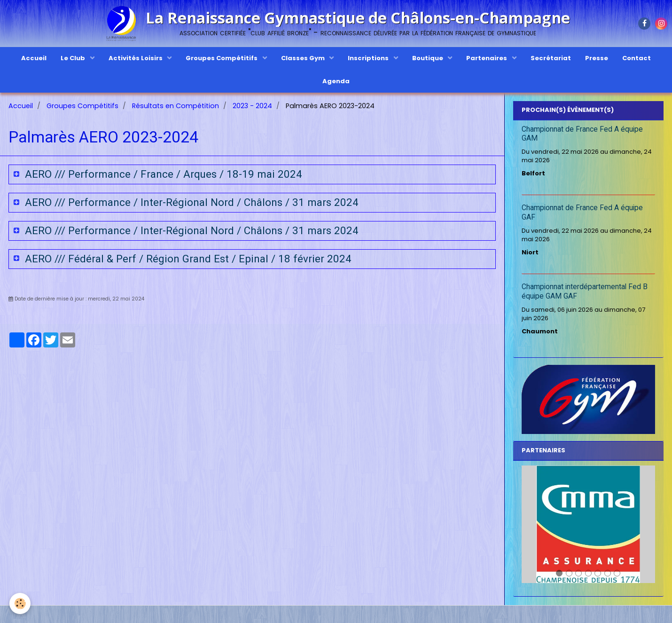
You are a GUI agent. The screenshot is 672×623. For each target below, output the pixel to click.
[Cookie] (20, 603)
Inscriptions (369, 58)
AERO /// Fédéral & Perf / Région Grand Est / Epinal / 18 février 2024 (187, 259)
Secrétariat (551, 58)
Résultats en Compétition (176, 106)
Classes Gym (304, 58)
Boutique (428, 58)
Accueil (34, 58)
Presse (597, 58)
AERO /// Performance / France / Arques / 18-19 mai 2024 (162, 174)
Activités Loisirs (136, 58)
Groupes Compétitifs (222, 58)
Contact (637, 58)
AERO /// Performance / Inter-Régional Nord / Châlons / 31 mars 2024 (190, 202)
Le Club (74, 58)
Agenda (336, 81)
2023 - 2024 (252, 106)
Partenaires (487, 58)
